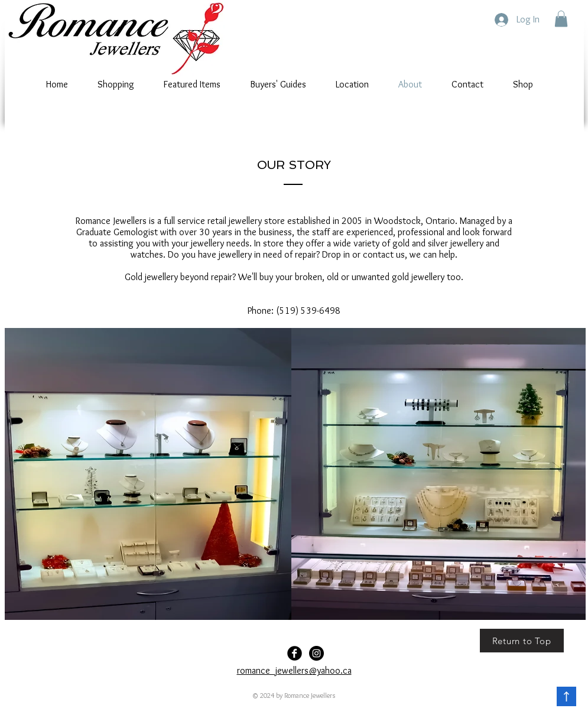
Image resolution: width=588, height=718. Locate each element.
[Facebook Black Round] (295, 653)
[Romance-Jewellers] (316, 653)
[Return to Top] (522, 641)
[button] (561, 19)
